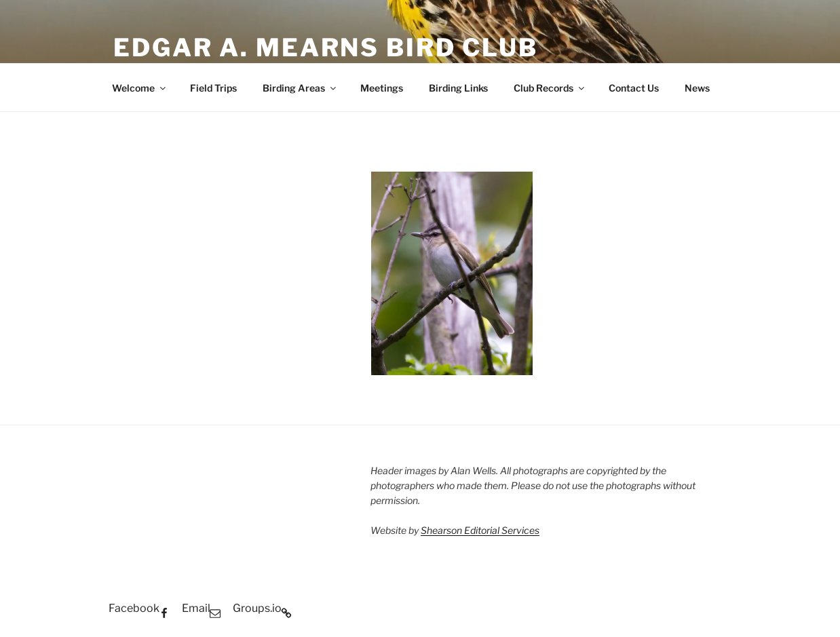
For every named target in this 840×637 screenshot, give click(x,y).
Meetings (382, 88)
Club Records (550, 88)
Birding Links (458, 88)
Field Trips (213, 88)
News (697, 88)
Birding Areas (300, 88)
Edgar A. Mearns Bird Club (326, 47)
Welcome (140, 88)
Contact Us (634, 88)
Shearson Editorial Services (480, 530)
